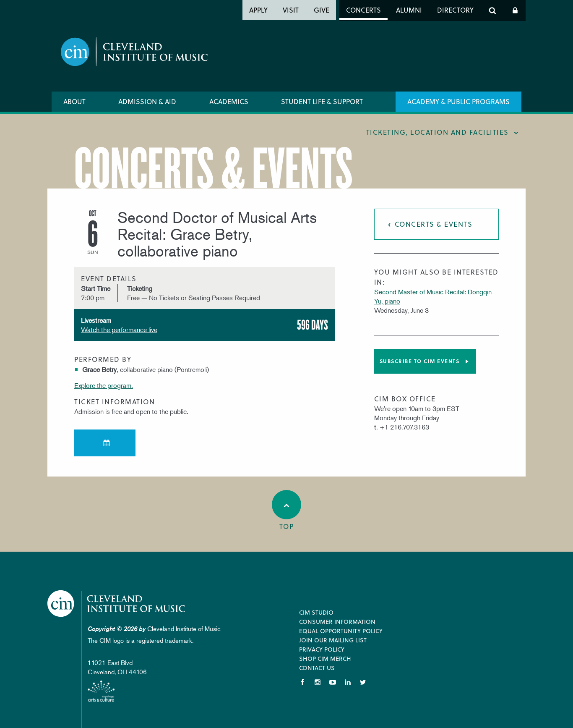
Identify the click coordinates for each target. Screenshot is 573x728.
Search (492, 10)
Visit (291, 10)
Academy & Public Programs (458, 101)
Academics (229, 101)
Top (286, 511)
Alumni (409, 10)
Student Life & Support (322, 101)
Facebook (302, 682)
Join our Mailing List (333, 640)
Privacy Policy (322, 649)
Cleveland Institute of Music (117, 604)
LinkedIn (348, 682)
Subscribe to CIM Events (420, 361)
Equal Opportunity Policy (341, 631)
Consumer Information (337, 622)
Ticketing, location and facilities (438, 132)
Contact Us (317, 668)
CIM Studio (316, 612)
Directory (455, 10)
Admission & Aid (147, 101)
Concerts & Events (434, 224)
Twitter (363, 682)
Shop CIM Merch (325, 659)
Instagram (318, 682)
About (74, 101)
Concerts (363, 10)
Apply (258, 10)
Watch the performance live (119, 330)
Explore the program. (104, 385)
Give (322, 10)
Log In (515, 10)
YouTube (333, 682)
